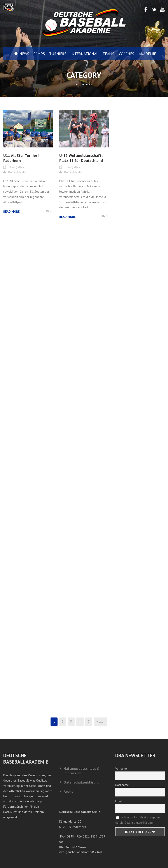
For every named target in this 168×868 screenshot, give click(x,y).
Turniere (58, 54)
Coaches (127, 54)
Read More (11, 212)
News (24, 54)
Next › (100, 721)
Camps (39, 54)
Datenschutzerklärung (81, 782)
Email (119, 801)
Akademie (147, 54)
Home (12, 54)
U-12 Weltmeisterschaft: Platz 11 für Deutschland (81, 158)
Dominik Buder (17, 172)
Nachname (122, 785)
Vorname (121, 769)
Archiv (68, 791)
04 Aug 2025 (72, 167)
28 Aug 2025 (16, 167)
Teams (108, 54)
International (84, 54)
